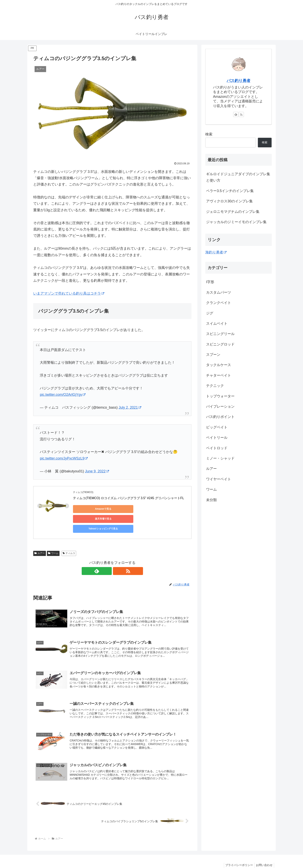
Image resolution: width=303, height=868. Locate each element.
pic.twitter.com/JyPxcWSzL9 (64, 458)
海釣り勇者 (216, 252)
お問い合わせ (264, 856)
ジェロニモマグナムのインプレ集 (233, 212)
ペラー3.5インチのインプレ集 (230, 191)
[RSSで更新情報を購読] (117, 558)
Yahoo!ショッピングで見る (166, 509)
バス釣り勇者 (239, 81)
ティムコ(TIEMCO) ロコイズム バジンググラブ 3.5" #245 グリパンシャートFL (128, 498)
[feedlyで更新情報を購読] (108, 558)
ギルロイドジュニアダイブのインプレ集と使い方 (238, 177)
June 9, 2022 (97, 471)
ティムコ (69, 540)
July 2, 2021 (130, 407)
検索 (209, 134)
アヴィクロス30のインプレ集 (229, 201)
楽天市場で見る (128, 509)
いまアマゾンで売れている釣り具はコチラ (69, 293)
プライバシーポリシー (237, 856)
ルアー (40, 540)
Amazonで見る (91, 509)
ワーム (53, 540)
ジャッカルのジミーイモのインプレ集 (236, 222)
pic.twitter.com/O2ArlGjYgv (63, 395)
